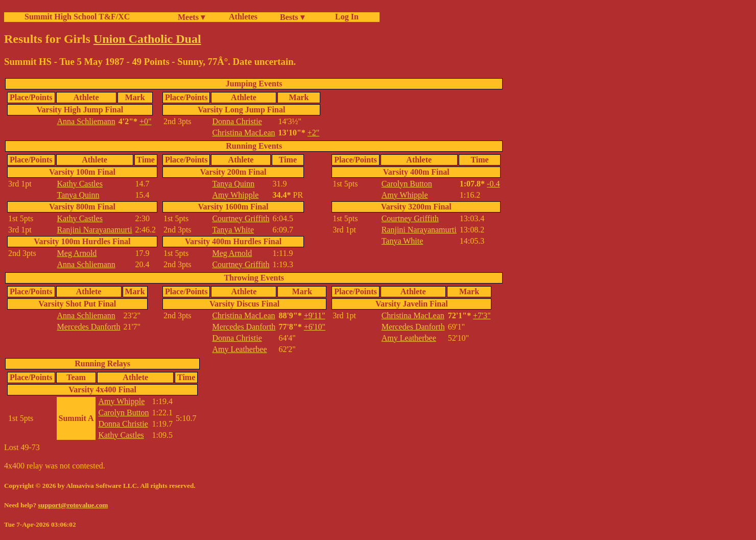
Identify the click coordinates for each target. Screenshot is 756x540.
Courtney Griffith (241, 218)
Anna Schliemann (86, 121)
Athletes (243, 17)
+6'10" (315, 327)
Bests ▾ (292, 17)
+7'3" (482, 315)
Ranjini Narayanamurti (95, 230)
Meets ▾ (191, 17)
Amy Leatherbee (239, 349)
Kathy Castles (80, 184)
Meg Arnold (77, 253)
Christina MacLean (243, 133)
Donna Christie (237, 121)
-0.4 (493, 184)
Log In (345, 17)
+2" (314, 133)
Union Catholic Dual (147, 39)
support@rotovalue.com (73, 505)
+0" (146, 121)
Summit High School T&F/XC (77, 17)
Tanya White (233, 230)
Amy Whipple (235, 195)
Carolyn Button (407, 184)
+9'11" (315, 315)
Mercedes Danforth (89, 327)
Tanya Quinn (78, 195)
